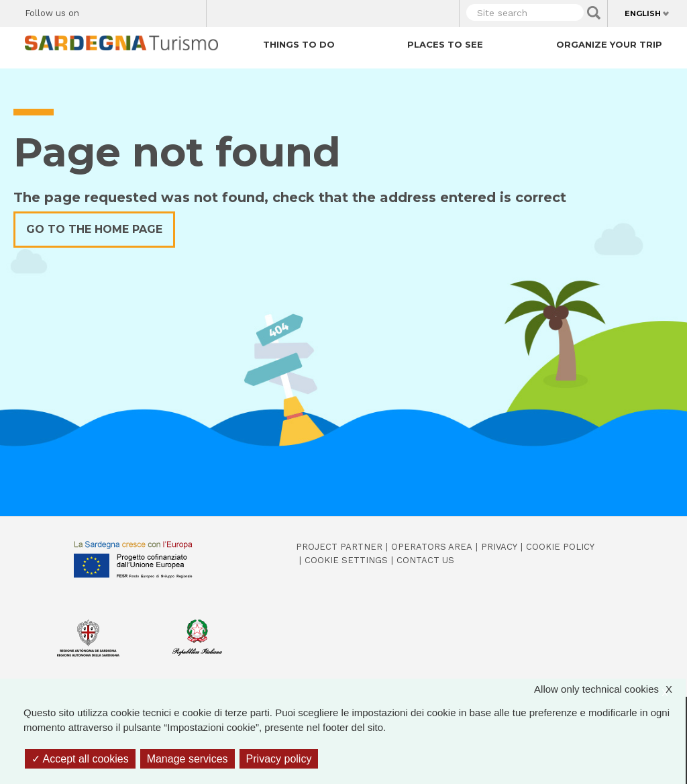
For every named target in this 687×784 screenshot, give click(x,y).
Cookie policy (560, 547)
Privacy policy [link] (279, 759)
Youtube (191, 11)
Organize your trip (609, 44)
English (643, 13)
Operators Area (432, 547)
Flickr (167, 11)
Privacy (499, 547)
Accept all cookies (80, 759)
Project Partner (339, 547)
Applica (594, 13)
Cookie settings (346, 560)
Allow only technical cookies (610, 690)
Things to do (299, 44)
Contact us (425, 560)
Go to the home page (94, 229)
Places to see (445, 44)
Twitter (120, 11)
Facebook (97, 11)
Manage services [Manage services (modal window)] (188, 759)
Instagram (144, 11)
